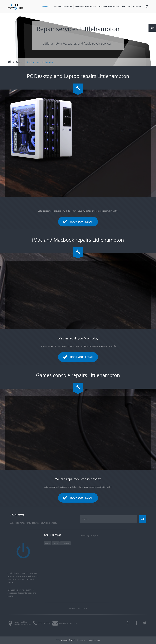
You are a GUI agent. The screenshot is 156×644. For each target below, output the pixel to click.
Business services (86, 7)
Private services (109, 7)
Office (48, 543)
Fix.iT (127, 7)
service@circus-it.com (68, 623)
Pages (19, 62)
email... (85, 519)
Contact (139, 7)
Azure (56, 543)
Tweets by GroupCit (89, 535)
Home (47, 7)
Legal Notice (95, 640)
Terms (82, 640)
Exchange (65, 543)
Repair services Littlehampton (40, 62)
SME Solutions (63, 7)
